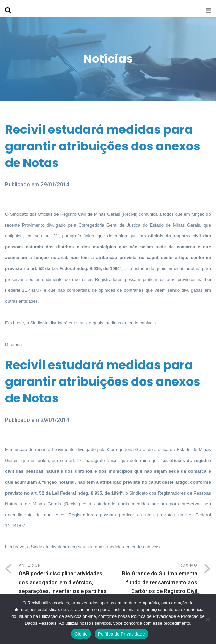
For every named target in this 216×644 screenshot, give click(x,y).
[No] (207, 619)
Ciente (81, 634)
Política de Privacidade (121, 634)
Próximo (153, 579)
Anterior (63, 579)
